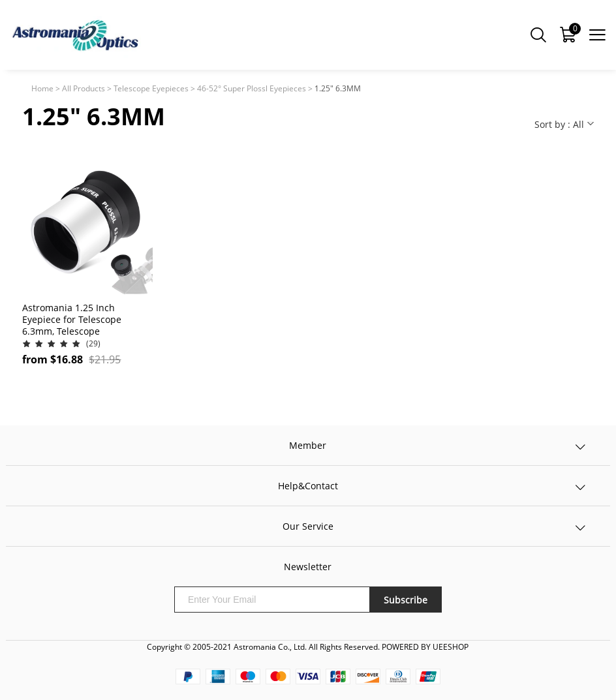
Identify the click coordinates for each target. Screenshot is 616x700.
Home (42, 88)
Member (308, 445)
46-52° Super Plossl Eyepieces (252, 88)
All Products (84, 88)
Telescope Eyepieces (151, 88)
